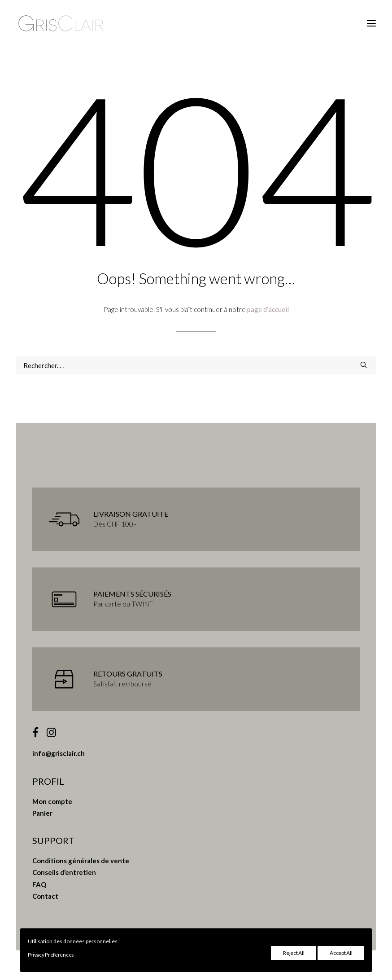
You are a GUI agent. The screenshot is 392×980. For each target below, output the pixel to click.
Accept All (341, 953)
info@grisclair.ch (59, 753)
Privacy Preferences (51, 955)
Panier (42, 813)
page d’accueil (268, 309)
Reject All (294, 953)
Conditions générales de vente (81, 861)
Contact (45, 896)
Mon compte (52, 801)
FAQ (39, 884)
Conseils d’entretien (64, 872)
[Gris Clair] (61, 23)
